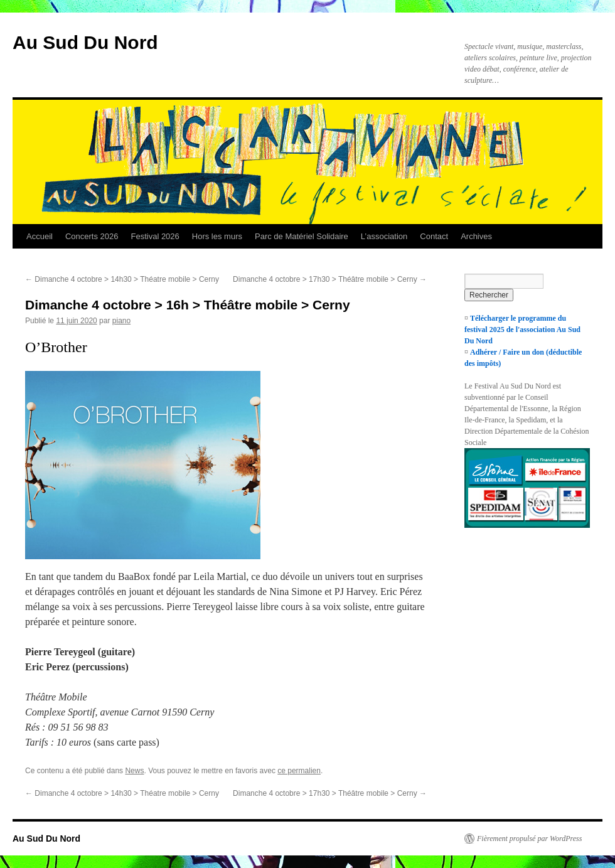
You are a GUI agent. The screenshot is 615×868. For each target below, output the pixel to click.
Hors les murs (217, 236)
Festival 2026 (155, 236)
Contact (434, 236)
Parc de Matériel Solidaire (302, 236)
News (134, 771)
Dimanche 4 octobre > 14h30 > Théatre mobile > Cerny (122, 279)
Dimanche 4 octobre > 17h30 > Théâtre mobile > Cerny (330, 279)
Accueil (40, 236)
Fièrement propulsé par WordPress (529, 839)
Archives (476, 236)
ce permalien (299, 771)
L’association (384, 236)
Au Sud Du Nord (85, 42)
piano (121, 321)
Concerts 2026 (92, 236)
